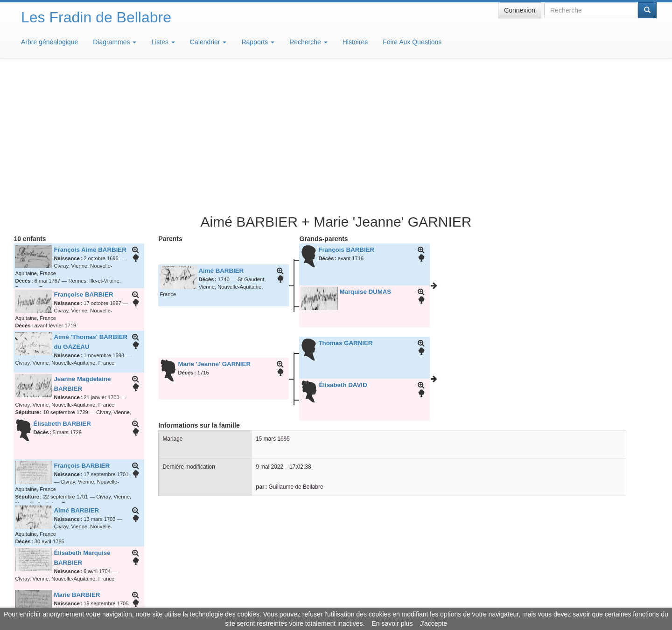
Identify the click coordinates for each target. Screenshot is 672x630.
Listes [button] (163, 42)
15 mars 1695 (273, 302)
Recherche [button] (308, 42)
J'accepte (433, 623)
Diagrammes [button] (115, 42)
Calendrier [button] (208, 42)
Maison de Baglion (377, 602)
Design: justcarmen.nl (629, 577)
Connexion (520, 10)
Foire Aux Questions (412, 42)
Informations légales (297, 602)
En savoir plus (392, 623)
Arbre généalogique (49, 42)
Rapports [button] (258, 42)
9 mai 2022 (269, 330)
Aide (338, 602)
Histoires (355, 42)
